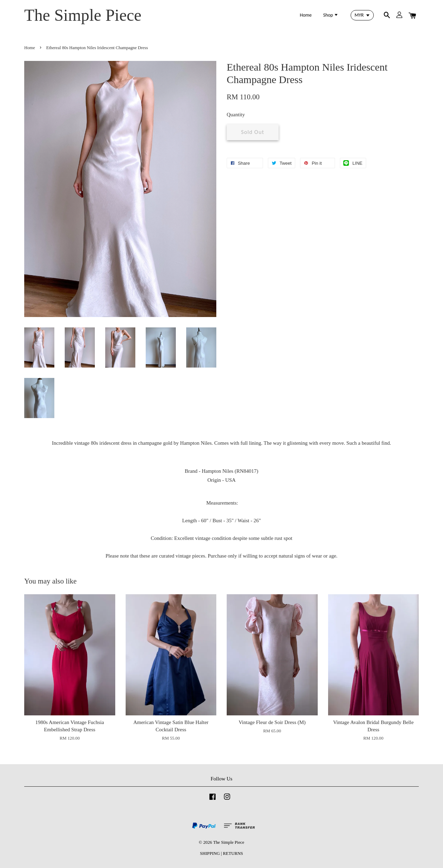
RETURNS (233, 853)
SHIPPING (210, 853)
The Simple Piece (83, 15)
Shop (331, 15)
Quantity (236, 115)
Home (306, 15)
